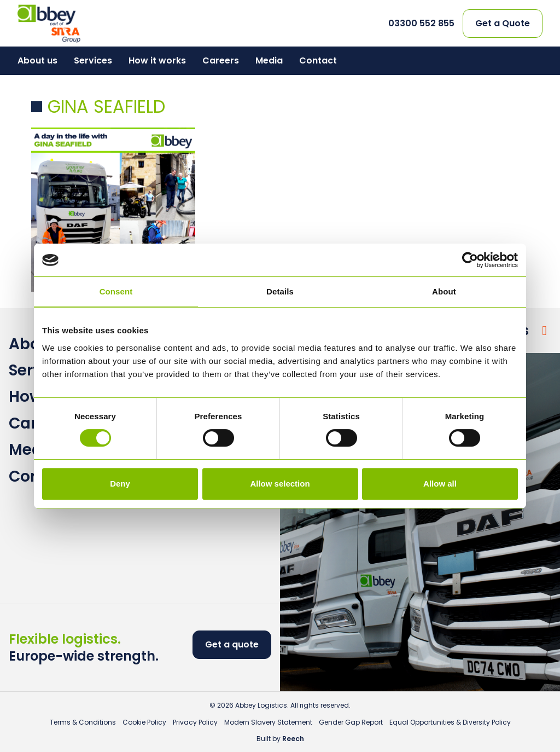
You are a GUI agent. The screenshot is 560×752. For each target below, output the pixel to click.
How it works (157, 60)
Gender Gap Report (351, 722)
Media (269, 60)
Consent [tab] (116, 291)
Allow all (440, 484)
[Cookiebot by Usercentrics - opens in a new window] (470, 260)
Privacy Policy (195, 722)
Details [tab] (280, 291)
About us (37, 60)
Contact (318, 60)
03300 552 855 (421, 24)
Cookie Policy (144, 722)
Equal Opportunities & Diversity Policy (450, 722)
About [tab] (444, 291)
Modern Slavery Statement (268, 722)
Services (93, 60)
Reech (293, 739)
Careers (221, 60)
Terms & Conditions (83, 722)
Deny (120, 484)
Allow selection (280, 484)
